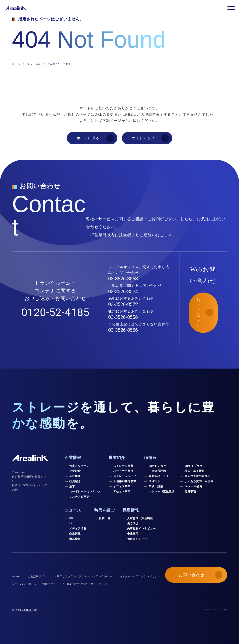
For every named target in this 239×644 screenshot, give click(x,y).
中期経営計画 (157, 471)
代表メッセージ (79, 466)
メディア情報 (78, 529)
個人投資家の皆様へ (198, 476)
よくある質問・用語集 (199, 481)
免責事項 (190, 492)
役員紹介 (75, 481)
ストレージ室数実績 (162, 492)
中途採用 (133, 534)
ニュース (73, 510)
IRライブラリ (193, 466)
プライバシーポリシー (26, 584)
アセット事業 (122, 492)
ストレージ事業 (123, 466)
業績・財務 (156, 486)
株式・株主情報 (195, 471)
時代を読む (105, 510)
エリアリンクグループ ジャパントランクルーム (83, 576)
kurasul (16, 576)
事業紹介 (117, 458)
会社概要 (75, 476)
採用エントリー (137, 539)
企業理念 (75, 471)
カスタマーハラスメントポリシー (140, 576)
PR (71, 518)
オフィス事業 (122, 486)
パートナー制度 (123, 471)
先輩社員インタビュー (142, 529)
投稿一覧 (105, 518)
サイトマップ (99, 584)
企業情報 (75, 534)
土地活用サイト (37, 576)
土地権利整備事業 (125, 481)
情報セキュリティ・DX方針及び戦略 (65, 584)
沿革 (72, 486)
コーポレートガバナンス (85, 492)
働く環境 (133, 523)
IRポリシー (156, 481)
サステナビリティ (81, 497)
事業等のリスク (159, 476)
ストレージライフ (125, 476)
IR (71, 523)
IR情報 (150, 458)
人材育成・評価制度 (140, 518)
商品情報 (75, 539)
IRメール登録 (193, 486)
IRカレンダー (158, 466)
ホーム (16, 64)
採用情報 (131, 510)
